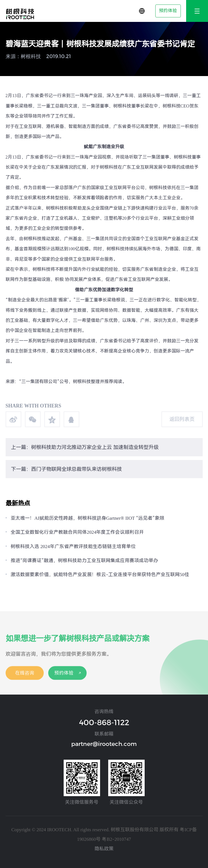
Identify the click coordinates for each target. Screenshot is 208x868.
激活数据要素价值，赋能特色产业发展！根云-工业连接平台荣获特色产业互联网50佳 (100, 574)
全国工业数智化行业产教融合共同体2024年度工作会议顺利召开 (77, 532)
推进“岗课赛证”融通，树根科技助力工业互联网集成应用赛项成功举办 (84, 560)
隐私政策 (104, 849)
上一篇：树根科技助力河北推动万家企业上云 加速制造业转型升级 (85, 447)
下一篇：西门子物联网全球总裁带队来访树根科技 (66, 469)
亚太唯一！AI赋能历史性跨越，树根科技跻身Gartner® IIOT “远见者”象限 (87, 518)
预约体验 (168, 11)
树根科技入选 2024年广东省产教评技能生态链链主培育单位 (73, 546)
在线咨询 (25, 677)
